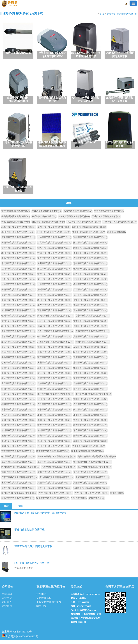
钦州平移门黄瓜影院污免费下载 (18, 319)
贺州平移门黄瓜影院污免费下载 (18, 314)
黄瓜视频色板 (44, 602)
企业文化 (7, 602)
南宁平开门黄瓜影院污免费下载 (92, 319)
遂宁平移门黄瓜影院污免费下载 (18, 413)
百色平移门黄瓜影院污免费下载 (54, 314)
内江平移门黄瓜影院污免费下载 (90, 413)
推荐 (20, 510)
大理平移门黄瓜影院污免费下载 (54, 366)
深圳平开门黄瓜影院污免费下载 (54, 267)
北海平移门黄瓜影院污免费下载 (18, 309)
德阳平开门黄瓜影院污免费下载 (18, 408)
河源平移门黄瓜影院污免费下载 (54, 257)
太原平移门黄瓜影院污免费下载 (92, 481)
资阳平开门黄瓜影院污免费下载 (54, 424)
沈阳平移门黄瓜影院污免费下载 (54, 486)
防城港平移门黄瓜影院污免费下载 (55, 319)
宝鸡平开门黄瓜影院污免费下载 (18, 444)
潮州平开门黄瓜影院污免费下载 (54, 293)
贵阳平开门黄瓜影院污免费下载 (90, 340)
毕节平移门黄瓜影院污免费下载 (18, 340)
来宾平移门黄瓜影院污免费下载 (90, 309)
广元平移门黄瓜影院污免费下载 (54, 408)
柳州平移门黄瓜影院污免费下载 (54, 298)
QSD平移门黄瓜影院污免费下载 (32, 567)
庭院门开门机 (96, 502)
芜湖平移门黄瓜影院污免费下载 (95, 471)
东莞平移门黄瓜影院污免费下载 (54, 231)
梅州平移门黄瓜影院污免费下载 (18, 257)
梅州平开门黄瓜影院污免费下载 (90, 288)
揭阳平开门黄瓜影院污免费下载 (18, 293)
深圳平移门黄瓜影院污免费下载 (89, 231)
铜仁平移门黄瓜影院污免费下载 (54, 340)
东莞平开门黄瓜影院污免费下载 (18, 267)
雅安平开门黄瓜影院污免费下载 (18, 439)
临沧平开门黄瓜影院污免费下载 (18, 382)
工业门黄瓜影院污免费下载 (106, 220)
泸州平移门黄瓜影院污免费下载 (18, 403)
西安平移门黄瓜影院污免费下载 (54, 439)
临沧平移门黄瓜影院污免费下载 (18, 366)
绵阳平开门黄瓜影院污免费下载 (54, 392)
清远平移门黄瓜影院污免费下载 (90, 251)
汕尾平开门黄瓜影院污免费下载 (54, 288)
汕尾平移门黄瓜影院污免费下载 (54, 246)
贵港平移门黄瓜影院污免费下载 (90, 304)
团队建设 (7, 606)
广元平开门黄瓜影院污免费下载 (90, 408)
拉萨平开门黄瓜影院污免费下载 (54, 465)
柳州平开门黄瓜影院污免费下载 (18, 324)
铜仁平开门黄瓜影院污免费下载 (54, 351)
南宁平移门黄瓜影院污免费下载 (18, 298)
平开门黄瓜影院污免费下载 (109, 215)
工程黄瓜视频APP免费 (49, 606)
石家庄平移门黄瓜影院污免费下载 (19, 481)
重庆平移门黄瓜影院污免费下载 (90, 382)
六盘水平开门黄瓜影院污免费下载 (55, 345)
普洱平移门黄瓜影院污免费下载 (90, 361)
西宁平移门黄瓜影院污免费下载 (18, 455)
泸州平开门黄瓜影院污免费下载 (54, 403)
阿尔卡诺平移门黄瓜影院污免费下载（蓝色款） (41, 517)
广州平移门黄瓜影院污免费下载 (120, 225)
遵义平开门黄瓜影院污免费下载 (18, 345)
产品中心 (41, 598)
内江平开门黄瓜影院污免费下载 (18, 418)
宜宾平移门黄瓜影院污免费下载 (90, 424)
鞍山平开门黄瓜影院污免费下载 (53, 502)
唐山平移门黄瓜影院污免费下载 (56, 481)
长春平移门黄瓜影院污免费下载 (18, 491)
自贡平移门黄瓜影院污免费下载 (90, 392)
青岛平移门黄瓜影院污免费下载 (90, 476)
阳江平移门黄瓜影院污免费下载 (90, 246)
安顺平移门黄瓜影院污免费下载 (92, 335)
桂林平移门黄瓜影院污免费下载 (90, 298)
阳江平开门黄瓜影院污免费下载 (54, 272)
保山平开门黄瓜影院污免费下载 (18, 377)
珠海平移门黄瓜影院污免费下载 (122, 14)
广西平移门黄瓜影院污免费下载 (90, 293)
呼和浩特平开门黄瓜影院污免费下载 (20, 471)
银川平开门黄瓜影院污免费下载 (18, 460)
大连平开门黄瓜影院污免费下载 (91, 497)
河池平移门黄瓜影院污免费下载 (90, 314)
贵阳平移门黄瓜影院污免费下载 (90, 330)
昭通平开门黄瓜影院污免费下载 (90, 371)
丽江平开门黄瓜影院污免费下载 (54, 377)
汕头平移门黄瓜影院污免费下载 (54, 241)
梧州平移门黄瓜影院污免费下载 (54, 304)
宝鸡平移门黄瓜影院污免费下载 (54, 444)
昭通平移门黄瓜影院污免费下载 (90, 356)
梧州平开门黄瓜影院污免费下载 (18, 330)
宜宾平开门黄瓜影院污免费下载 (18, 429)
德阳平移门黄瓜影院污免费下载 (90, 403)
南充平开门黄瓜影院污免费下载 (90, 429)
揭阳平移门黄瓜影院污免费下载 (18, 246)
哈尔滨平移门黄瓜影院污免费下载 (91, 491)
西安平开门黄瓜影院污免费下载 (90, 439)
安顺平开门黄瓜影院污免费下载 (92, 345)
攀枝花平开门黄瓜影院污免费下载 (93, 397)
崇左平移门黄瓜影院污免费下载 (54, 309)
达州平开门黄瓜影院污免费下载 (54, 434)
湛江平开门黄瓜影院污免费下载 (54, 283)
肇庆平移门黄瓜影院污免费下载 (89, 236)
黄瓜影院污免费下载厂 (44, 220)
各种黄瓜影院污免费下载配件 (74, 220)
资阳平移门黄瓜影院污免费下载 (18, 424)
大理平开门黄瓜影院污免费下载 (54, 382)
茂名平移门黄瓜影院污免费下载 (18, 241)
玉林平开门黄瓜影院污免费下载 (54, 330)
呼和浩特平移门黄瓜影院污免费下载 (92, 465)
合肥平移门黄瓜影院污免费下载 (59, 471)
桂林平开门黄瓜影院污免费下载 (54, 324)
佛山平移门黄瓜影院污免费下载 (48, 225)
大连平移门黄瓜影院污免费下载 (55, 497)
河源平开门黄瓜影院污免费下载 (90, 283)
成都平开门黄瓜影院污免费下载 (90, 387)
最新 (6, 510)
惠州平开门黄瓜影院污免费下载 (90, 267)
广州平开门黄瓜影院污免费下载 (90, 262)
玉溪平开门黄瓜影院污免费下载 (54, 371)
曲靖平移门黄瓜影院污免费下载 (18, 356)
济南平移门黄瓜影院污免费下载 (54, 476)
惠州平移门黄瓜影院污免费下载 (18, 236)
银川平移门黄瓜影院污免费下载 (88, 455)
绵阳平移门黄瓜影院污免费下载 (18, 392)
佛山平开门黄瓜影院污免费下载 (90, 257)
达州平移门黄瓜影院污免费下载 (18, 434)
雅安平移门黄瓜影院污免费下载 (90, 434)
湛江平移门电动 (116, 236)
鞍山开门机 (117, 497)
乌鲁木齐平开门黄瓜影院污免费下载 (97, 460)
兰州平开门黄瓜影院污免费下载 (89, 450)
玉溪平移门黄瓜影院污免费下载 (54, 356)
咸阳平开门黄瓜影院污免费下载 (18, 450)
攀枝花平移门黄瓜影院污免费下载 (55, 397)
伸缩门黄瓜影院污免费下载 (16, 225)
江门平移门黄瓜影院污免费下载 (53, 236)
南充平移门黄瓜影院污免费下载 (54, 429)
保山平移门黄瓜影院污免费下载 (18, 361)
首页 (102, 14)
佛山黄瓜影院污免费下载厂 (16, 220)
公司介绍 (7, 598)
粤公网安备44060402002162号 (20, 639)
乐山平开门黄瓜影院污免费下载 (90, 418)
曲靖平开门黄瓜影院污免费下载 (18, 371)
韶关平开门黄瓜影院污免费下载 (90, 277)
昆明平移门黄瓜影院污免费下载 (90, 351)
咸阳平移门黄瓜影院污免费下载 (90, 444)
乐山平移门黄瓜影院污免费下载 (54, 418)
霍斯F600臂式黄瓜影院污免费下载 (33, 550)
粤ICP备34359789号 (21, 635)
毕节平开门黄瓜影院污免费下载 (18, 351)
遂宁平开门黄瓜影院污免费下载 (54, 413)
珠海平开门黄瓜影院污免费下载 (54, 262)
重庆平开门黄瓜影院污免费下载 (18, 387)
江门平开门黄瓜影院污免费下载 (18, 272)
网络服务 (41, 610)
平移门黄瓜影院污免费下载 (47, 215)
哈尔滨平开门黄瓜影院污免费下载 (19, 497)
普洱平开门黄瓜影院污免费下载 (90, 377)
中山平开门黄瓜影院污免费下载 (18, 262)
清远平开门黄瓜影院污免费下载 (54, 277)
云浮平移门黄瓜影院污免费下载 (18, 251)
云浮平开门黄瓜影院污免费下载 (18, 277)
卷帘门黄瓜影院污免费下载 (78, 215)
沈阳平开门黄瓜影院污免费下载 (90, 486)
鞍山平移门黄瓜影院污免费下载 (18, 502)
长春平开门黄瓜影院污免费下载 (54, 491)
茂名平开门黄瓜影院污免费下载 (18, 283)
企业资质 (7, 610)
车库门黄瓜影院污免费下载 (16, 215)
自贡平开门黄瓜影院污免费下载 (18, 397)
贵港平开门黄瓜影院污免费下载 (90, 324)
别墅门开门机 (79, 502)
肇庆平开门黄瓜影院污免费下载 (90, 272)
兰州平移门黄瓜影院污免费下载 (54, 450)
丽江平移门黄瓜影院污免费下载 (54, 361)
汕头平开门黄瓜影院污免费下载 (18, 288)
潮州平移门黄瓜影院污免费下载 (90, 241)
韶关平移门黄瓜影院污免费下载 (54, 251)
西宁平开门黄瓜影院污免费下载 (53, 455)
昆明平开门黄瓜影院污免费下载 (90, 366)
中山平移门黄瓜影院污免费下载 (84, 225)
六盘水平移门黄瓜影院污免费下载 (55, 335)
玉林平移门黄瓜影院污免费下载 (18, 304)
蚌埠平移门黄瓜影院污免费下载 (18, 476)
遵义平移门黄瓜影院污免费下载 (18, 335)
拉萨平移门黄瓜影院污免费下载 (18, 465)
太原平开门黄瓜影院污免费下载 (18, 486)
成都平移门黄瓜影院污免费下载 (54, 387)
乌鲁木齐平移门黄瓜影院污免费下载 (56, 460)
